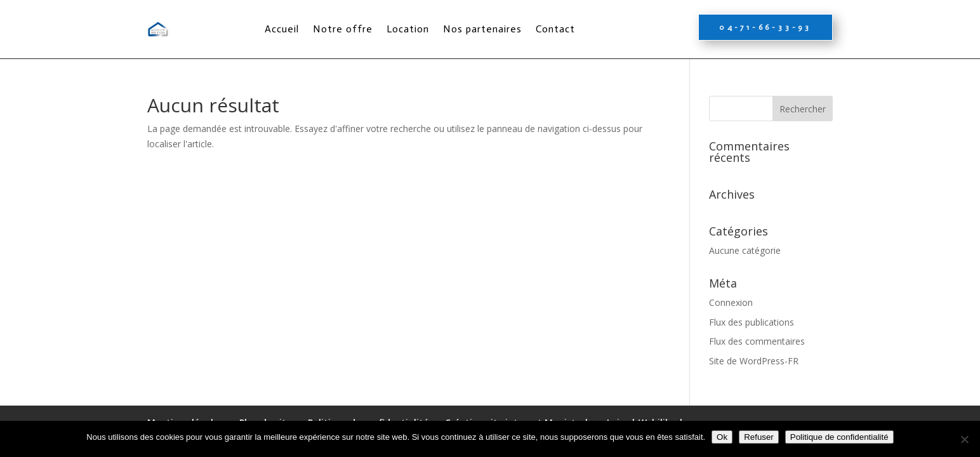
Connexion (731, 302)
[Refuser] (964, 439)
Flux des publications (752, 322)
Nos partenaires (482, 29)
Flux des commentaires (757, 341)
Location (408, 29)
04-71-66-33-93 (765, 27)
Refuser (759, 437)
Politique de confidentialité (839, 437)
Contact (555, 29)
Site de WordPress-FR (754, 361)
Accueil (282, 29)
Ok (722, 437)
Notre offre (343, 29)
